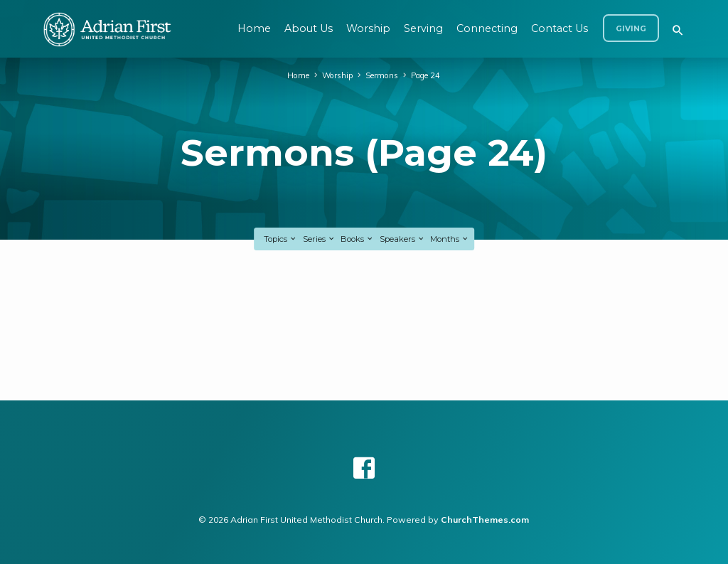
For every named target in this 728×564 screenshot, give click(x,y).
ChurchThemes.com (485, 520)
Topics (280, 239)
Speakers (402, 239)
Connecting (487, 28)
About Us (309, 28)
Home (254, 28)
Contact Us (560, 28)
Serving (423, 28)
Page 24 (425, 75)
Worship (368, 28)
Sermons (382, 75)
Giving (631, 29)
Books (357, 239)
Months (450, 239)
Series (319, 239)
